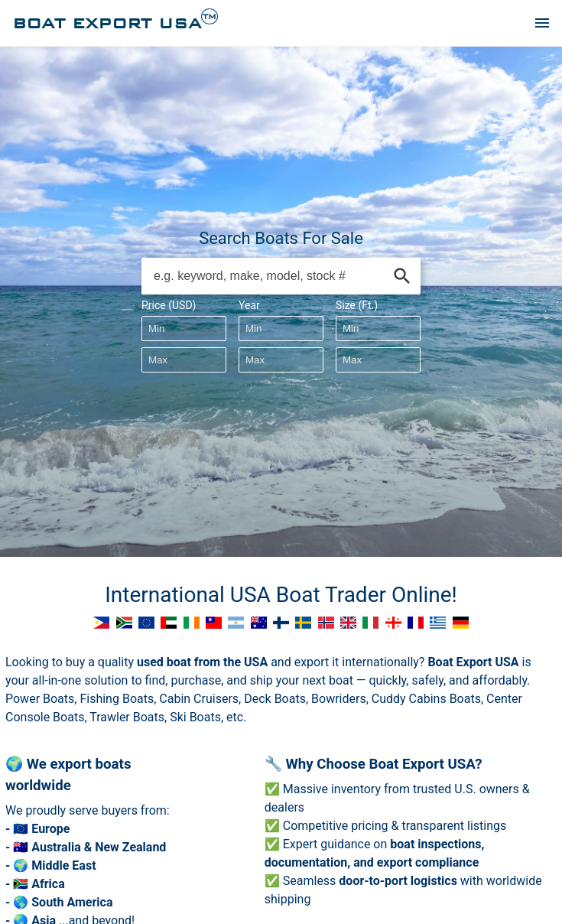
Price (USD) (169, 305)
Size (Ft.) (357, 305)
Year (249, 305)
